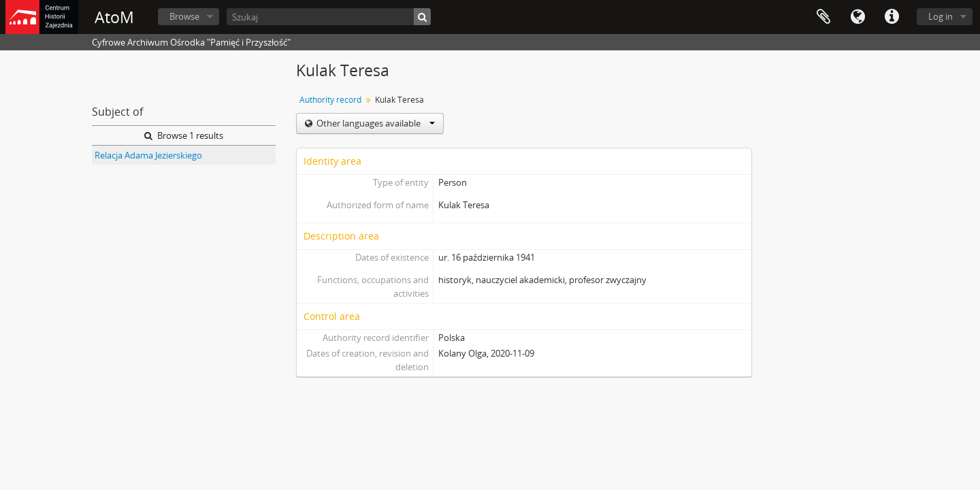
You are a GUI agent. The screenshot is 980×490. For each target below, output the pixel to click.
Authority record (330, 100)
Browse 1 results (184, 135)
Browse (184, 16)
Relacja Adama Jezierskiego (148, 155)
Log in (941, 16)
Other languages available (375, 123)
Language (857, 17)
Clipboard (823, 17)
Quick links (892, 17)
